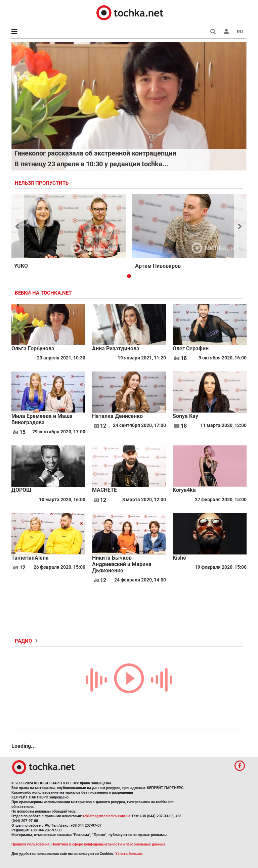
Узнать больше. (129, 854)
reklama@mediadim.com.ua (107, 816)
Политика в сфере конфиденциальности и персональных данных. (109, 844)
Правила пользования (30, 844)
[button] (226, 32)
